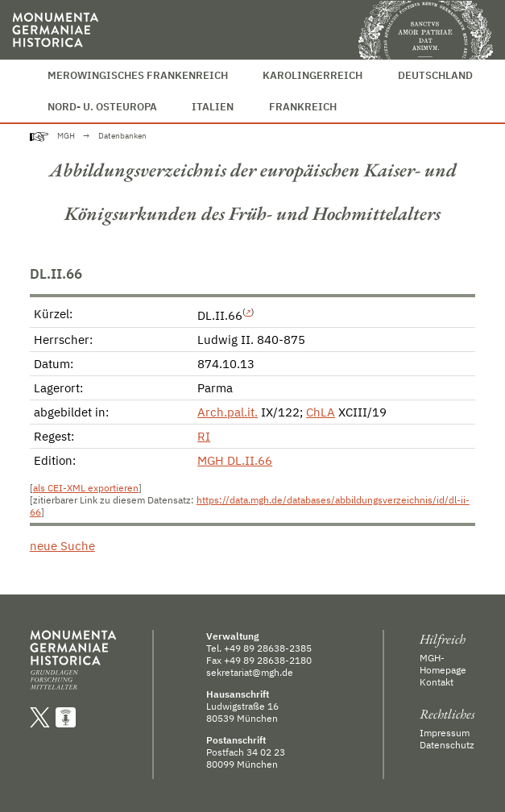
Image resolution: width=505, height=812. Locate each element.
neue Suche (62, 546)
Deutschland (435, 75)
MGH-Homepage (443, 664)
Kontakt (437, 682)
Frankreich (303, 107)
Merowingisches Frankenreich (138, 75)
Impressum (445, 733)
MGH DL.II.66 (235, 460)
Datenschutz (447, 745)
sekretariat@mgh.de (250, 672)
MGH (66, 136)
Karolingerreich (313, 75)
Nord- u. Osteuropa (102, 107)
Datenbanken (122, 136)
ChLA (321, 412)
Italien (213, 107)
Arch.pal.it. (228, 412)
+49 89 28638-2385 (268, 648)
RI (204, 436)
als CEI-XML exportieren (86, 488)
